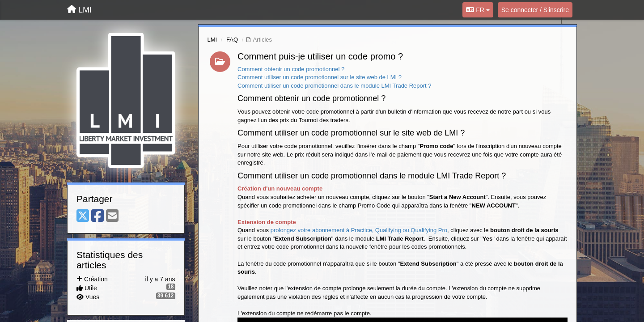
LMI (212, 40)
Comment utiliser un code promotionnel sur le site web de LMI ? (320, 77)
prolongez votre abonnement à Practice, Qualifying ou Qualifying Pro (359, 230)
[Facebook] (97, 216)
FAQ (232, 40)
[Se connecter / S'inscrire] (535, 10)
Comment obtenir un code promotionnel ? (291, 69)
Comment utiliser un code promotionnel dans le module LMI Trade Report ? (335, 86)
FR (478, 10)
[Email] (112, 216)
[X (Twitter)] (83, 216)
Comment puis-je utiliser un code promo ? (320, 56)
